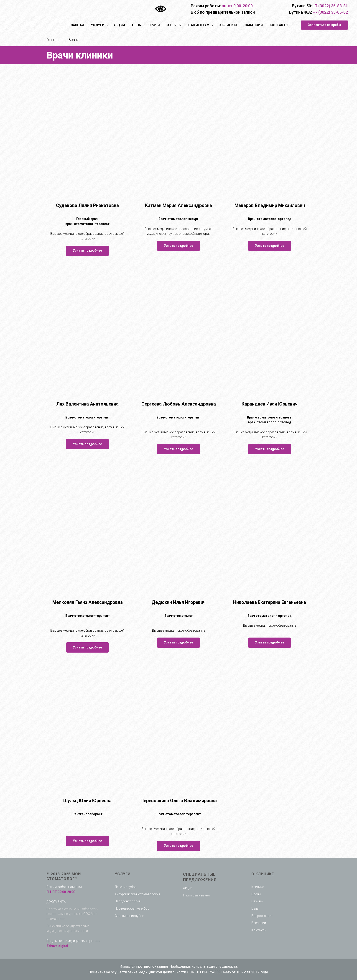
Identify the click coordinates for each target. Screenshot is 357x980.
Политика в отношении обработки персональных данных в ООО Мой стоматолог (72, 914)
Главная (76, 25)
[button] (324, 25)
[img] (37, 9)
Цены (137, 25)
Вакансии (254, 25)
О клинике (228, 25)
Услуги (98, 25)
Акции (119, 25)
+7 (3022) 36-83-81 (330, 6)
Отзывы (174, 25)
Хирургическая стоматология (138, 894)
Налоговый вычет (197, 895)
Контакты (279, 25)
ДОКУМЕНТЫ (56, 902)
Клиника (258, 887)
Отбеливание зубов (129, 916)
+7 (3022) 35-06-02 (330, 12)
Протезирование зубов (132, 909)
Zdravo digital (57, 946)
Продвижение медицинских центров (73, 941)
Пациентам (199, 25)
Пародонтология (128, 901)
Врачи (154, 25)
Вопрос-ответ (262, 916)
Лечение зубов (126, 887)
